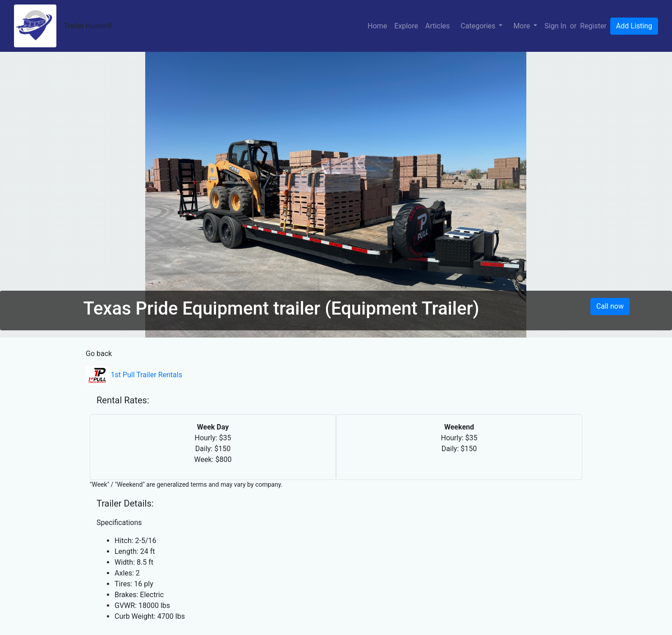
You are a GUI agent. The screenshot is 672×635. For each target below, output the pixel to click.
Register (593, 26)
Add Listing (634, 26)
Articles (437, 26)
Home (377, 26)
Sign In (555, 26)
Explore (406, 26)
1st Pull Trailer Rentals (134, 375)
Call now (610, 306)
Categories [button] (479, 26)
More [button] (522, 26)
